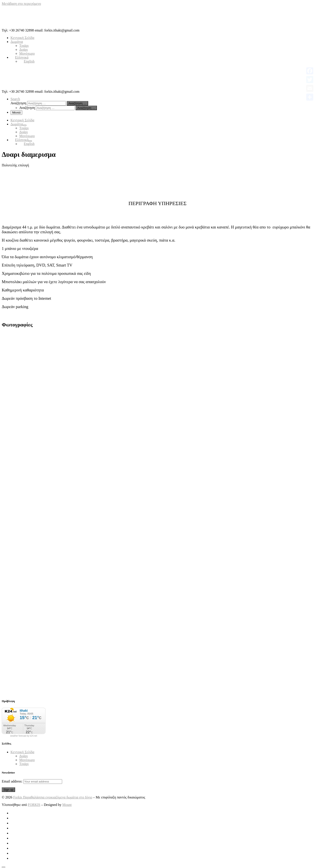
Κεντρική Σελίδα (22, 752)
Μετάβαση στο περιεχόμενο (21, 4)
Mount (67, 805)
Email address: (32, 781)
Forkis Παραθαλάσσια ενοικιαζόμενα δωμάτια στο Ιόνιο (53, 797)
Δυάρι (24, 756)
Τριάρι (24, 764)
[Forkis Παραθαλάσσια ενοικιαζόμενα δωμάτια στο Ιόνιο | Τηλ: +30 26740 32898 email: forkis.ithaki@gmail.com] (29, 26)
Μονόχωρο (27, 760)
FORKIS (34, 805)
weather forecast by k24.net (24, 736)
